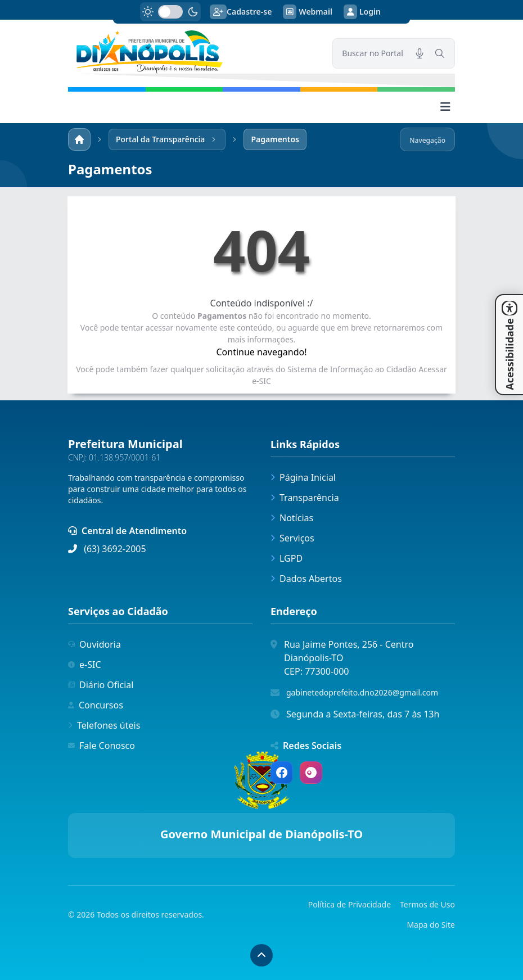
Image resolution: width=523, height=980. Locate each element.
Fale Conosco (102, 746)
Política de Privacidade (350, 904)
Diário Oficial (101, 685)
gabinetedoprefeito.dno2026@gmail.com (362, 692)
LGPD (287, 558)
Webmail (308, 12)
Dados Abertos (306, 579)
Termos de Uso (427, 904)
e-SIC (85, 665)
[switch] (170, 12)
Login (362, 12)
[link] (193, 52)
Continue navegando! (261, 352)
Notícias (292, 518)
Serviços (292, 538)
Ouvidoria (94, 644)
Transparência (305, 498)
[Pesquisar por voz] (420, 53)
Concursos (96, 705)
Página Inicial (303, 477)
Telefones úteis (104, 725)
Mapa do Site (431, 925)
